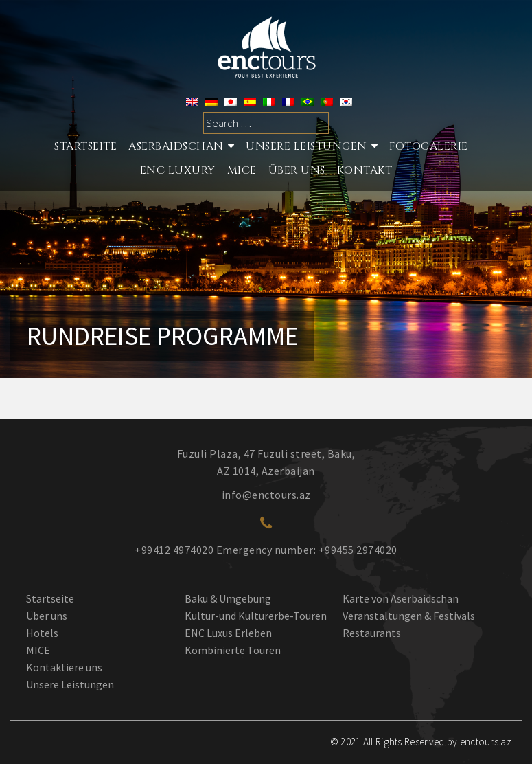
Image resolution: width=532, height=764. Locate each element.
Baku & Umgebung (228, 598)
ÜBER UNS (297, 170)
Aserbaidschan (176, 146)
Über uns (47, 616)
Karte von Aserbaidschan (401, 598)
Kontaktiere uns (64, 667)
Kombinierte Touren (233, 650)
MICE (242, 170)
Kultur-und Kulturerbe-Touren (256, 616)
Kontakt (365, 170)
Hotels (42, 633)
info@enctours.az (266, 495)
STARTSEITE (85, 146)
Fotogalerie (429, 146)
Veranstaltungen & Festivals (409, 616)
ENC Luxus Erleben (228, 633)
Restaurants (372, 633)
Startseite (50, 598)
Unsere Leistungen (307, 146)
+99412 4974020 (174, 550)
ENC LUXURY (178, 170)
